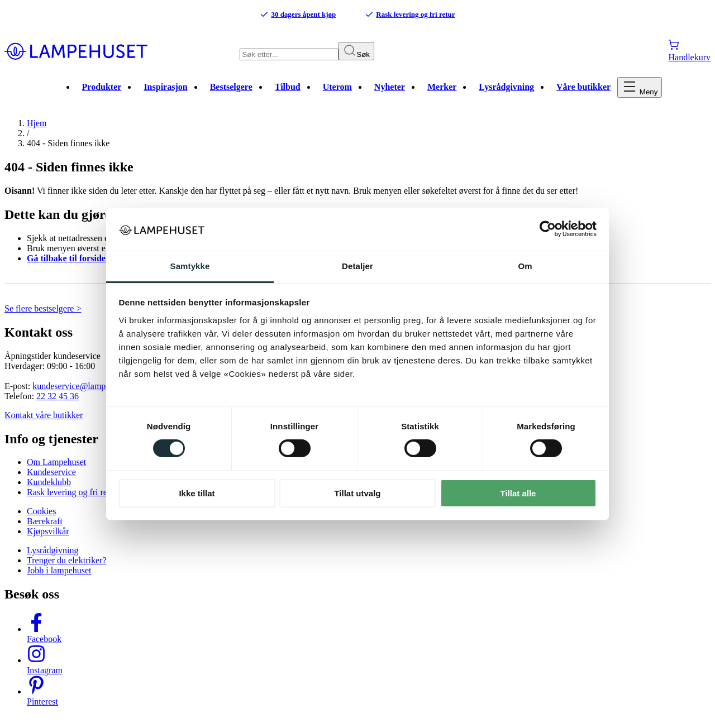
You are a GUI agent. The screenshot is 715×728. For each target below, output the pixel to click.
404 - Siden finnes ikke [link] (68, 151)
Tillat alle (518, 493)
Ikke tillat (197, 493)
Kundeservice (51, 480)
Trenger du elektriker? (66, 568)
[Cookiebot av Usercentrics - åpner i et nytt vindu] (548, 229)
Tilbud (288, 95)
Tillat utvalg (357, 493)
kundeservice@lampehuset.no (86, 393)
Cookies (41, 519)
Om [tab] (525, 266)
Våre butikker (583, 95)
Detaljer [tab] (357, 266)
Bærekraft (45, 529)
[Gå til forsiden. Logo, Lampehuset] (122, 52)
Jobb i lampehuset (59, 578)
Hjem (37, 131)
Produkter (102, 95)
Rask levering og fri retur (410, 15)
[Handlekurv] (689, 52)
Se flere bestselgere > (43, 316)
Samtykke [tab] (190, 266)
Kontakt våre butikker (44, 422)
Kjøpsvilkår (48, 539)
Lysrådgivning (506, 95)
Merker (442, 95)
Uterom (337, 95)
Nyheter (390, 95)
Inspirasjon (165, 95)
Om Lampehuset (56, 470)
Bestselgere (231, 95)
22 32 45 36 (58, 403)
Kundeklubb (49, 490)
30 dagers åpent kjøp (298, 15)
